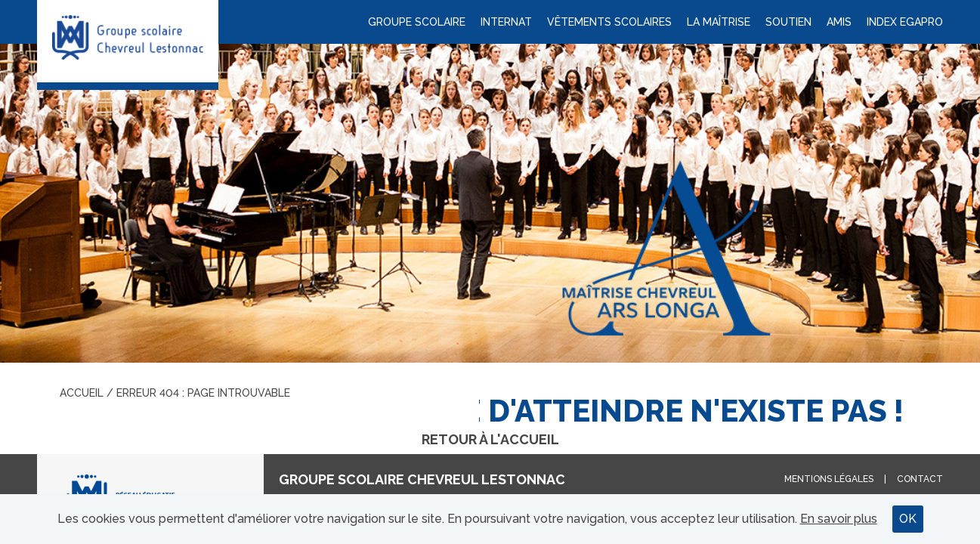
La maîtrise (719, 22)
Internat (506, 22)
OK (908, 519)
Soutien (788, 22)
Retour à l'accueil (490, 439)
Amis (839, 22)
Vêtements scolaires (609, 22)
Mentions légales (829, 479)
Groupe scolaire (417, 22)
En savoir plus (839, 519)
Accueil (82, 393)
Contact (920, 479)
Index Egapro (905, 22)
